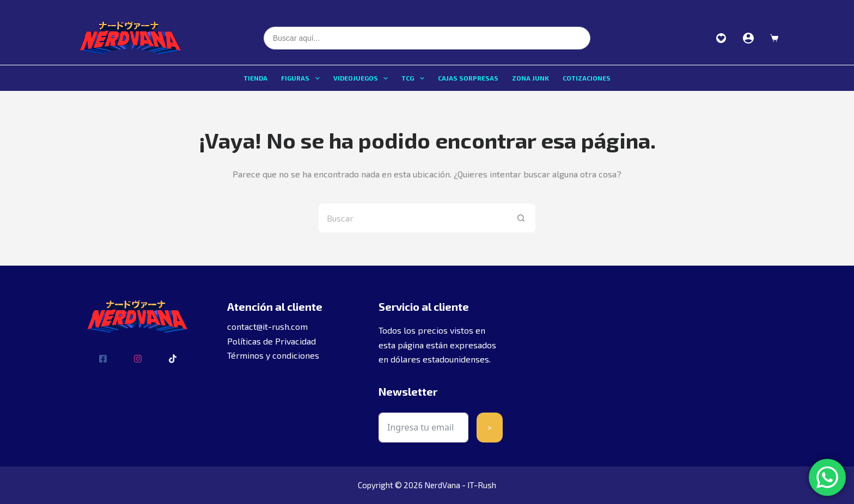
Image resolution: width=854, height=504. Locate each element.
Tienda (255, 78)
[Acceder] (748, 38)
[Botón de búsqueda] (521, 218)
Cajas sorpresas (468, 78)
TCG (415, 78)
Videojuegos (363, 78)
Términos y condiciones (273, 355)
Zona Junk (530, 78)
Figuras (302, 78)
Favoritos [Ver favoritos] (721, 38)
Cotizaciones (587, 78)
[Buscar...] (412, 218)
